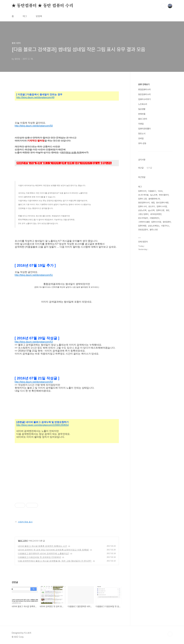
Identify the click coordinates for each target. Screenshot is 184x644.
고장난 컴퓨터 (143, 214)
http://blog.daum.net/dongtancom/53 (34, 342)
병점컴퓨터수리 (144, 89)
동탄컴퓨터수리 (144, 94)
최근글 (141, 168)
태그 (25, 16)
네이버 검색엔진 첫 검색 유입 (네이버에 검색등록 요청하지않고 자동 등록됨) (53, 550)
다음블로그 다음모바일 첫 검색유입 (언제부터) (39, 557)
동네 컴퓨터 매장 (162, 203)
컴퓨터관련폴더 (144, 129)
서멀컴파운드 (155, 218)
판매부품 (142, 114)
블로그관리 (23, 541)
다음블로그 (152, 191)
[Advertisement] (67, 474)
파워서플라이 (164, 195)
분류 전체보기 (144, 84)
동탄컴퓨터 (167, 222)
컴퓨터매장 (142, 226)
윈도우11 (152, 206)
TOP (170, 634)
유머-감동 (142, 143)
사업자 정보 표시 (24, 522)
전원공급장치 (143, 230)
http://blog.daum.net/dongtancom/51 (34, 275)
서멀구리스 (165, 226)
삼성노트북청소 (154, 226)
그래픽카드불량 (144, 222)
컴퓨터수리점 (156, 222)
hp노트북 (154, 195)
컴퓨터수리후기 (144, 99)
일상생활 (142, 109)
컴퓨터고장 (160, 210)
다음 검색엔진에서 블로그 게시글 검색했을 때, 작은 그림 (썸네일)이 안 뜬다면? (55, 561)
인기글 (149, 168)
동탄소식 (142, 134)
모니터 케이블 (143, 195)
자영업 (141, 124)
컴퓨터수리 (142, 191)
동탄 (168, 210)
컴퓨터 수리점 (162, 206)
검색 (163, 6)
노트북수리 (143, 104)
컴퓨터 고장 (142, 199)
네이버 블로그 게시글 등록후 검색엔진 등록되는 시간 (42, 546)
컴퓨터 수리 (142, 206)
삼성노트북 (142, 210)
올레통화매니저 (154, 199)
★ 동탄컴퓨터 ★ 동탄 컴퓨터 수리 (43, 6)
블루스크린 (154, 230)
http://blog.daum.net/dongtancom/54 (34, 382)
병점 (153, 203)
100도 (160, 191)
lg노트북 (151, 210)
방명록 (39, 16)
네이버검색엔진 (156, 214)
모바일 (141, 138)
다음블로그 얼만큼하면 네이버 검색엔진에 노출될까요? (44, 553)
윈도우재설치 (143, 218)
